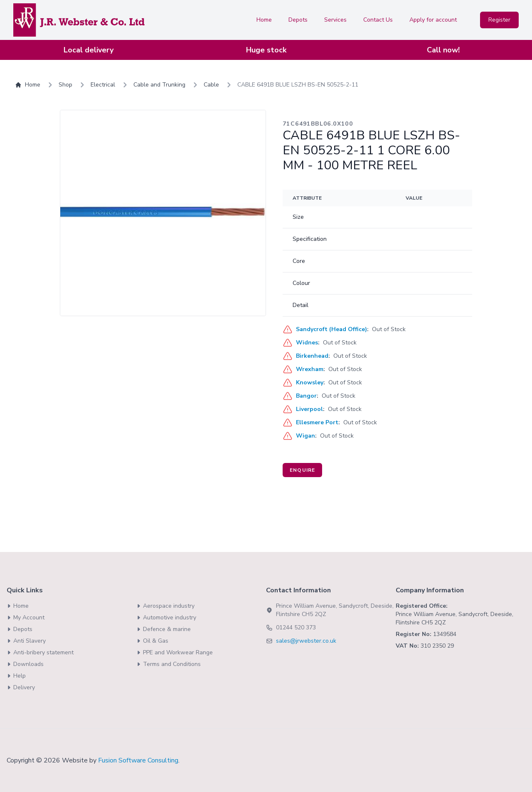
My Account (26, 618)
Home (264, 20)
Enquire (302, 470)
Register (499, 20)
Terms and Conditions (169, 664)
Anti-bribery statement (40, 652)
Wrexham (310, 369)
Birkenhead (312, 356)
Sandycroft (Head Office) (331, 329)
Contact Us (378, 20)
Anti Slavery (26, 641)
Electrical (103, 85)
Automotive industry (166, 618)
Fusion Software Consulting (138, 760)
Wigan (305, 436)
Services (335, 20)
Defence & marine (164, 629)
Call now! (443, 50)
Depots (298, 20)
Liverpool (309, 409)
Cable (211, 85)
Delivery (21, 687)
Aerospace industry (165, 606)
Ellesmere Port (317, 422)
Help (16, 676)
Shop (65, 85)
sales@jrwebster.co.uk (306, 641)
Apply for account (433, 20)
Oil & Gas (152, 641)
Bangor (306, 396)
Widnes (307, 343)
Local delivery (89, 50)
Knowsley (310, 382)
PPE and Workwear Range (175, 652)
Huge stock (266, 50)
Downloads (25, 664)
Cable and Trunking (159, 85)
